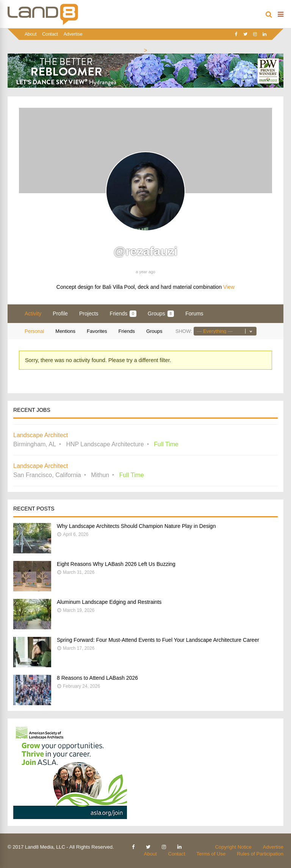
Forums (194, 313)
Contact (50, 34)
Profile (60, 313)
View (229, 287)
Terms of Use (211, 854)
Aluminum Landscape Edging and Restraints (109, 602)
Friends (123, 314)
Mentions (65, 331)
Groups (161, 314)
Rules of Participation (260, 854)
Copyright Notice (233, 847)
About (31, 34)
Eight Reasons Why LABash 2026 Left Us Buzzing (116, 564)
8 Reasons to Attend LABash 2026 (97, 678)
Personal (34, 331)
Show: (184, 331)
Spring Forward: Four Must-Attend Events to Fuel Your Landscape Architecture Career (158, 640)
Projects (89, 313)
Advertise (73, 34)
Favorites (97, 331)
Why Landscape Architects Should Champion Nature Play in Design (136, 526)
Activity (33, 313)
